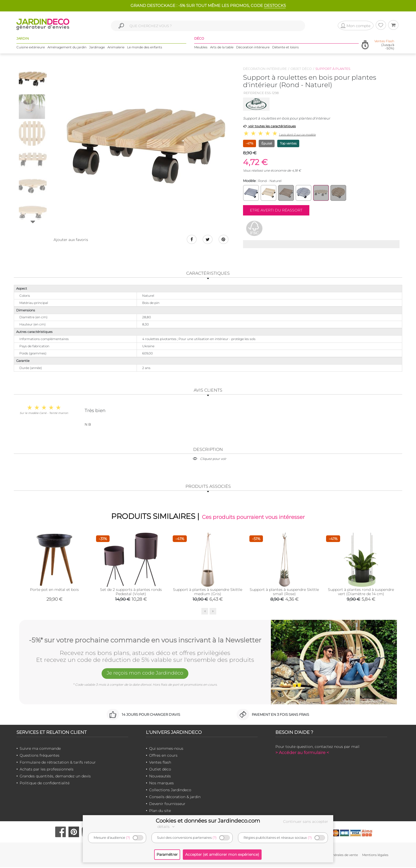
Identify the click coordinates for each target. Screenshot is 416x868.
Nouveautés (160, 777)
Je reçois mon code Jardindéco (145, 675)
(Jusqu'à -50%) (384, 45)
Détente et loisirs (285, 48)
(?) (128, 838)
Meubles (201, 48)
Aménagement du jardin (67, 48)
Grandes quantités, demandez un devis (55, 777)
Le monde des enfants (145, 48)
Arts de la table (222, 48)
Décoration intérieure (253, 48)
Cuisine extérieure (31, 48)
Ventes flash (160, 763)
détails (167, 827)
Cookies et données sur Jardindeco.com (208, 821)
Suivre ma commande (40, 749)
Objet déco (301, 69)
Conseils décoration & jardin (175, 798)
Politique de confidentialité (45, 784)
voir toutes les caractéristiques (269, 126)
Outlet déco (160, 770)
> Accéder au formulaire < (302, 753)
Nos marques (161, 784)
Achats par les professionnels (47, 770)
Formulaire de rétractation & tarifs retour (58, 763)
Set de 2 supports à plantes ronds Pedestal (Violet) (131, 592)
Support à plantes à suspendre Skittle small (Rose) (284, 592)
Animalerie (116, 48)
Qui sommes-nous (166, 749)
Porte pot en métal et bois (54, 590)
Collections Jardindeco (170, 791)
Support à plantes (333, 69)
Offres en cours (163, 756)
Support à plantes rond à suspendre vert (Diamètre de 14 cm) (361, 592)
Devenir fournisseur (167, 805)
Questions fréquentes (40, 756)
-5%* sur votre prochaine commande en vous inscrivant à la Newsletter (145, 640)
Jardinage (97, 48)
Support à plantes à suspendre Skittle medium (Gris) (208, 592)
